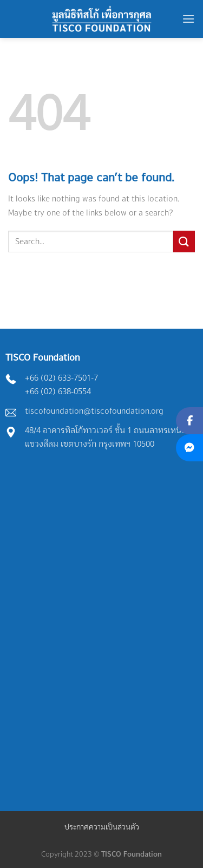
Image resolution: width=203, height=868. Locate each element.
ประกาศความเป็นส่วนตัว (102, 827)
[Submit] (184, 241)
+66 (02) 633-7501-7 (61, 378)
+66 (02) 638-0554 (58, 391)
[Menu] (188, 19)
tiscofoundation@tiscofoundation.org (94, 411)
